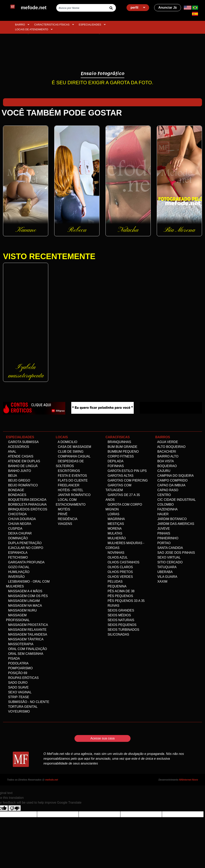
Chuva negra (19, 524)
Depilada (115, 461)
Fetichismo (17, 557)
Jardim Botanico (171, 519)
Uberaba (164, 572)
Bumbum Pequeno (122, 452)
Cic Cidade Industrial (176, 500)
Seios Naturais (120, 620)
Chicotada (16, 514)
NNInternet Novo (188, 780)
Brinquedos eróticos (27, 509)
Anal (11, 452)
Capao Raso (167, 490)
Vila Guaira (166, 577)
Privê (62, 514)
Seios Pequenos (121, 625)
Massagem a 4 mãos (24, 591)
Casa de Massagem (74, 447)
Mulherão (116, 538)
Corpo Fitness (120, 456)
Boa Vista (165, 461)
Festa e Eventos (71, 476)
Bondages (16, 495)
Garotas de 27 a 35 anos (123, 497)
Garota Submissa (22, 442)
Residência (67, 519)
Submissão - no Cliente (28, 702)
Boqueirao (166, 466)
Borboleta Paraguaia (26, 504)
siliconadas (117, 634)
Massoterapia (20, 644)
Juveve (163, 529)
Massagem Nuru (21, 610)
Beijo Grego (18, 480)
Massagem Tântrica (25, 639)
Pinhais (163, 533)
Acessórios (18, 447)
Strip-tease (18, 697)
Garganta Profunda (25, 562)
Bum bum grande (121, 447)
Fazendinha (167, 509)
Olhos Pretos (119, 572)
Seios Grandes (120, 610)
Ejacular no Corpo (25, 548)
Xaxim (161, 582)
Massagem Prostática (27, 625)
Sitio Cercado (169, 562)
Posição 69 (17, 673)
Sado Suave (17, 687)
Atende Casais (20, 456)
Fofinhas (115, 466)
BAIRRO (22, 25)
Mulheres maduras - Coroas (125, 545)
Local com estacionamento (71, 502)
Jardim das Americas (175, 524)
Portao (163, 543)
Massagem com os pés (27, 596)
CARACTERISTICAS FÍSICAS (54, 25)
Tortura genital (22, 707)
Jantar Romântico (73, 495)
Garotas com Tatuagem (118, 488)
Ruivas (112, 606)
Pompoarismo (19, 668)
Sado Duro (17, 683)
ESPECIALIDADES (92, 25)
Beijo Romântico (22, 485)
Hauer (162, 514)
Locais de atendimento (34, 29)
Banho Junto (19, 471)
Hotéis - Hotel (70, 490)
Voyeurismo (18, 711)
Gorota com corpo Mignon (124, 507)
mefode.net (52, 780)
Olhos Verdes (119, 577)
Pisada (13, 659)
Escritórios (68, 471)
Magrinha (115, 519)
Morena (114, 529)
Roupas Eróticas (22, 678)
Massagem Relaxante (26, 630)
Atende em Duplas (23, 461)
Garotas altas (119, 476)
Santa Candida (169, 548)
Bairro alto (167, 456)
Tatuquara (166, 567)
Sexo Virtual (168, 557)
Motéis (63, 509)
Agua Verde (167, 442)
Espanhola (17, 553)
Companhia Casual (73, 456)
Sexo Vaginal (19, 692)
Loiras (112, 514)
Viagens (64, 524)
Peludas (114, 582)
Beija (12, 476)
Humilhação (18, 572)
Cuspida (14, 529)
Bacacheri (166, 452)
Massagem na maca (24, 606)
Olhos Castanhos (122, 562)
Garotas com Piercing (127, 480)
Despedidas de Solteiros (70, 464)
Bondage (15, 490)
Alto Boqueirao (170, 447)
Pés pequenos (119, 596)
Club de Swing (70, 452)
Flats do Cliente (72, 480)
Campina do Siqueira (175, 476)
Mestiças (115, 524)
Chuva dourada (21, 519)
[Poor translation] (15, 808)
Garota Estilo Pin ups (126, 471)
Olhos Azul (117, 557)
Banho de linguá (22, 466)
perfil (138, 8)
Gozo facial (18, 567)
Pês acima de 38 (120, 591)
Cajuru (163, 471)
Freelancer (68, 485)
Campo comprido (172, 480)
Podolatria (17, 663)
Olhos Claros (119, 567)
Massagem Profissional (18, 618)
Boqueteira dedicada (26, 500)
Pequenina (116, 586)
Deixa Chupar (19, 533)
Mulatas (114, 533)
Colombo (165, 504)
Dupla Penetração (24, 543)
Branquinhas (118, 442)
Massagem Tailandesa (27, 634)
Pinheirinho (167, 538)
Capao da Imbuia (170, 485)
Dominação (17, 538)
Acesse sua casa (103, 738)
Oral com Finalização (27, 649)
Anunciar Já (168, 8)
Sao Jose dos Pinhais (175, 553)
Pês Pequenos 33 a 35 (125, 601)
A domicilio (67, 442)
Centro (163, 495)
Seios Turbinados (122, 630)
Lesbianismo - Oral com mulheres (28, 584)
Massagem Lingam (23, 601)
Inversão (15, 577)
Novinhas (115, 553)
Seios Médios (118, 615)
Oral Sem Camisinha (25, 654)
